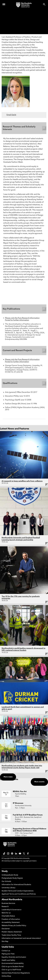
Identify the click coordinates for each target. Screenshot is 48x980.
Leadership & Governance (11, 910)
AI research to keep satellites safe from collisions (22, 481)
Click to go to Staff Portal (11, 970)
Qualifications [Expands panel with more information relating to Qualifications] (10, 383)
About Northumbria (12, 900)
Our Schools (6, 882)
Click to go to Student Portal (13, 967)
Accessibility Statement (11, 923)
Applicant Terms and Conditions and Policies (19, 894)
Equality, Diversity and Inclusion (14, 957)
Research (5, 907)
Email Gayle (11, 115)
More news (8, 777)
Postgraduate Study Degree (12, 878)
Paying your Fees (8, 954)
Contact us (6, 951)
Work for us (6, 913)
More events (39, 782)
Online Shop (6, 976)
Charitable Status (8, 916)
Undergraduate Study (10, 875)
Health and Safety (8, 960)
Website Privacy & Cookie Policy (14, 926)
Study (5, 871)
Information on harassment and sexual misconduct (21, 938)
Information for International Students (16, 885)
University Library (8, 888)
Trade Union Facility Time (11, 935)
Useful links (8, 947)
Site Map (5, 942)
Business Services (8, 903)
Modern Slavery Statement (12, 932)
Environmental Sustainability (13, 964)
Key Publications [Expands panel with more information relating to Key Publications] (11, 309)
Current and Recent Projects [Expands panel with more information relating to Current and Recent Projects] (17, 351)
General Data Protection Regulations (16, 973)
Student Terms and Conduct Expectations (18, 891)
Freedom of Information (11, 919)
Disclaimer (6, 929)
